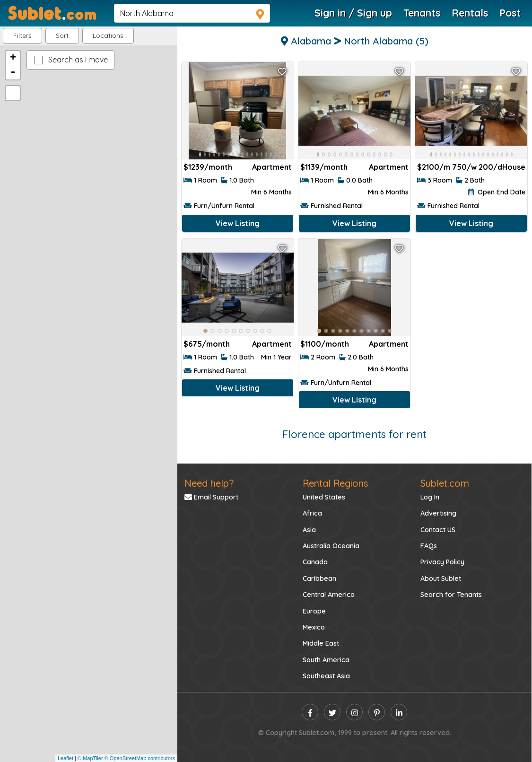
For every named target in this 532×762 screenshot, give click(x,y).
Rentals (470, 13)
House (514, 167)
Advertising (438, 513)
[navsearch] (192, 13)
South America (326, 660)
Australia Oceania (331, 546)
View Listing (238, 223)
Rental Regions (335, 483)
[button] (108, 36)
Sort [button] (62, 35)
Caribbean (319, 578)
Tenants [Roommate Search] (422, 13)
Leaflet (65, 758)
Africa (312, 513)
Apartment (272, 167)
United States (324, 497)
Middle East (321, 643)
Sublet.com (445, 483)
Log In (430, 497)
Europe (314, 611)
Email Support (211, 497)
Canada (315, 562)
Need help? (209, 483)
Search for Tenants (451, 595)
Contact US (438, 530)
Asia (309, 530)
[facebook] (310, 712)
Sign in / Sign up (353, 13)
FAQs (429, 546)
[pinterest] (377, 712)
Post (510, 13)
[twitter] (332, 712)
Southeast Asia (326, 676)
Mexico (314, 627)
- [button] (13, 72)
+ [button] (13, 58)
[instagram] (354, 712)
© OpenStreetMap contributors (140, 758)
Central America (329, 595)
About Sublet (441, 578)
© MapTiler (90, 758)
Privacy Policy (442, 562)
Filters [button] (22, 35)
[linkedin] (399, 712)
